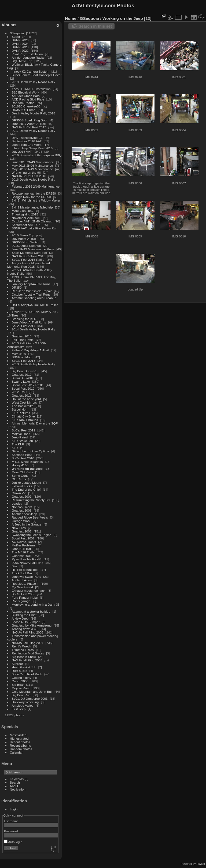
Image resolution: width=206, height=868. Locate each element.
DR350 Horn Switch (26, 242)
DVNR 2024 (20, 44)
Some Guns (20, 476)
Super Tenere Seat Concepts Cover (37, 75)
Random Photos (23, 103)
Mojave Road (21, 434)
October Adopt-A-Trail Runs (31, 294)
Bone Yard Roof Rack (27, 674)
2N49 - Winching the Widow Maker (36, 200)
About (14, 786)
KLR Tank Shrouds (25, 420)
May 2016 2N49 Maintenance (32, 169)
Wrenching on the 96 (26, 172)
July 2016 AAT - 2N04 (27, 152)
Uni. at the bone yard (26, 399)
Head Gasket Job (24, 667)
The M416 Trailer (24, 552)
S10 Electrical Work (25, 92)
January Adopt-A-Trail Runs (31, 284)
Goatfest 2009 (22, 496)
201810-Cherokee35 (26, 106)
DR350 (17, 287)
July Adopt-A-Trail (24, 239)
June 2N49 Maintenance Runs (33, 249)
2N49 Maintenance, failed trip (32, 207)
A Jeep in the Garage (27, 524)
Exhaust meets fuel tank (29, 591)
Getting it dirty (22, 678)
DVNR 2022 (20, 51)
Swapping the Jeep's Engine (32, 535)
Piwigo (201, 864)
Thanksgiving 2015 (25, 214)
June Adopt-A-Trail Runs (29, 322)
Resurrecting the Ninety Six (31, 500)
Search (15, 782)
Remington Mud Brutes (28, 653)
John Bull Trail (22, 549)
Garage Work (21, 521)
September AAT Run (26, 225)
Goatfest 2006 (22, 556)
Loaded (17, 503)
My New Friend (22, 587)
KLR (15, 448)
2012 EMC (19, 392)
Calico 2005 (20, 681)
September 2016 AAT (27, 141)
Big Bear (18, 685)
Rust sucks (20, 671)
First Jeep (19, 709)
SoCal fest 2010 (23, 458)
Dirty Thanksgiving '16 (27, 138)
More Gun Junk (23, 211)
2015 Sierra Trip (23, 235)
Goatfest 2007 (22, 531)
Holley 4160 (20, 465)
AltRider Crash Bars (26, 96)
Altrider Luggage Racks (28, 57)
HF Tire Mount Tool (25, 570)
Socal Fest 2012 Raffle (28, 385)
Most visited (18, 735)
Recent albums (20, 745)
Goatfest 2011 (22, 395)
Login (14, 809)
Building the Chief (24, 615)
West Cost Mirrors (24, 402)
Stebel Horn (20, 409)
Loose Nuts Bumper (26, 622)
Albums (9, 25)
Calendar (16, 752)
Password (11, 831)
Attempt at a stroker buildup (31, 611)
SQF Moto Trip (22, 61)
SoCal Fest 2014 (24, 326)
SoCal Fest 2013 (24, 361)
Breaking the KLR (24, 319)
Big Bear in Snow (24, 657)
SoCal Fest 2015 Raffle (28, 260)
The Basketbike (23, 406)
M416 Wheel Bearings (27, 462)
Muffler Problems (24, 545)
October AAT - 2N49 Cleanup (32, 221)
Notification (18, 789)
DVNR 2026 (20, 40)
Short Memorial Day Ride (29, 253)
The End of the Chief (26, 489)
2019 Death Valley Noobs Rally (34, 82)
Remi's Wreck (21, 646)
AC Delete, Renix (24, 542)
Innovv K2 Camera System (31, 71)
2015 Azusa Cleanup (26, 246)
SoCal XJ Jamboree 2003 (30, 699)
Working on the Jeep (27, 469)
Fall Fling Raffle (23, 340)
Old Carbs (19, 479)
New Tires (19, 528)
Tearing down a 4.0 (25, 629)
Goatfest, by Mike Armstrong (32, 625)
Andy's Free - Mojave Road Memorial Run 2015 (29, 265)
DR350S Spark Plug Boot (30, 120)
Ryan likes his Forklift (27, 559)
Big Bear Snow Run (26, 371)
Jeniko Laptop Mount (26, 483)
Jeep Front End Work (27, 145)
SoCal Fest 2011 (24, 430)
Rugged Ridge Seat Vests (30, 517)
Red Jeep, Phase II (25, 584)
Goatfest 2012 (22, 375)
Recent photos (20, 742)
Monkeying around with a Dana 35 (36, 604)
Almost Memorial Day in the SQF (35, 423)
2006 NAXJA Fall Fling (28, 563)
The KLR (18, 444)
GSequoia (17, 33)
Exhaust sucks (22, 486)
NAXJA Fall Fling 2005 (28, 632)
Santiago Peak (22, 455)
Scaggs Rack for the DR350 (31, 197)
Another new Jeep (25, 514)
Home (71, 18)
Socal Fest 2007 (23, 538)
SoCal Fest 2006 (24, 594)
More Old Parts (22, 472)
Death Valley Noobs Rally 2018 (34, 113)
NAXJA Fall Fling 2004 (28, 643)
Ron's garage (21, 601)
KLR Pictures (21, 413)
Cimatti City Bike (23, 416)
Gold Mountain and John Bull (32, 692)
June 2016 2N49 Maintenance (33, 162)
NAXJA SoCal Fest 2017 (29, 127)
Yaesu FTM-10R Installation (31, 89)
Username (11, 821)
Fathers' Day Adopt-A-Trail (30, 350)
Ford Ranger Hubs (25, 597)
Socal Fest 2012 (23, 388)
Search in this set (95, 26)
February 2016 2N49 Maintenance (36, 186)
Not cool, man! (22, 507)
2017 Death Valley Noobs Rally (34, 131)
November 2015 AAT (26, 218)
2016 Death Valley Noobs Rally (34, 179)
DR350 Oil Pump (24, 110)
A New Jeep (20, 618)
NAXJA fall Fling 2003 (27, 660)
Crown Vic (19, 493)
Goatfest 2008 (22, 510)
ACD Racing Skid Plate (28, 99)
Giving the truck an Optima (30, 451)
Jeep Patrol (20, 437)
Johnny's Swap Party (27, 577)
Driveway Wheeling (25, 702)
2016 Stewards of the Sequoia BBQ (37, 155)
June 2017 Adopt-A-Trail (29, 124)
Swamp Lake (21, 381)
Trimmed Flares (23, 650)
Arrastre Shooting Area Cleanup (34, 298)
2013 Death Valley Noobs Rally (34, 364)
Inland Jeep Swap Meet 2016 (32, 148)
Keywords (17, 779)
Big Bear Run (21, 695)
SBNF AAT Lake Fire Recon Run (35, 228)
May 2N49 (19, 354)
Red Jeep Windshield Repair (32, 291)
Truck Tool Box (22, 573)
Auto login (13, 842)
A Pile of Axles (22, 580)
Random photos (21, 749)
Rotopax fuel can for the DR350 (34, 193)
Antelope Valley (23, 705)
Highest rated (19, 738)
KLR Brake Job (22, 441)
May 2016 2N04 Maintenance (32, 165)
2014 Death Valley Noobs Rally (34, 329)
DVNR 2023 (20, 47)
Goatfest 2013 (22, 336)
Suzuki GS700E (23, 378)
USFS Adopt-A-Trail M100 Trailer (35, 305)
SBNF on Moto (22, 357)
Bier (15, 566)
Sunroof (17, 664)
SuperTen (19, 37)
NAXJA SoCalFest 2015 (29, 256)
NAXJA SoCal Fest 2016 (29, 176)
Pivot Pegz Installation (27, 54)
